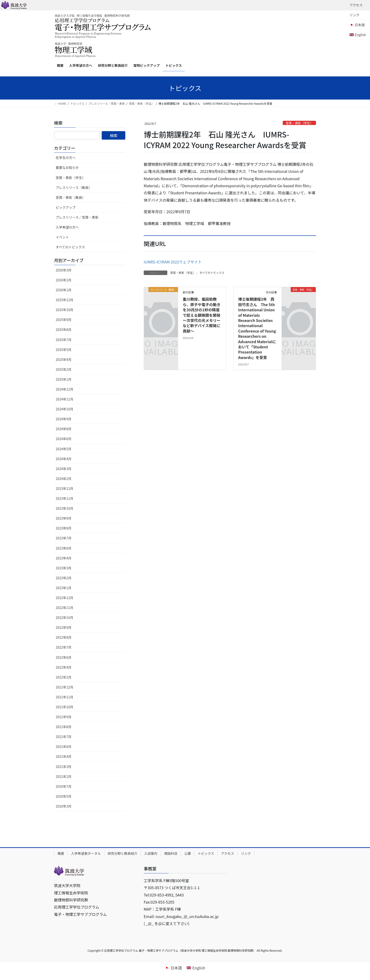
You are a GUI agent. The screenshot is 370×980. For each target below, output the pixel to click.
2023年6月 (64, 548)
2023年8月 (64, 528)
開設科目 (171, 853)
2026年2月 (64, 280)
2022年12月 (65, 598)
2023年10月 (65, 508)
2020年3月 (64, 806)
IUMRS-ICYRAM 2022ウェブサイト (173, 262)
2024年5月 (64, 449)
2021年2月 (64, 776)
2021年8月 (64, 727)
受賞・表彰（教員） (71, 197)
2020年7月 (64, 786)
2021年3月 (64, 767)
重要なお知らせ (67, 167)
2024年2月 (64, 479)
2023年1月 (64, 588)
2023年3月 (64, 568)
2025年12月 (65, 300)
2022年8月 (64, 637)
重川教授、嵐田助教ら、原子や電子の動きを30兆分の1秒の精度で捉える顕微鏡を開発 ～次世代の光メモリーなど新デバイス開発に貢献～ (203, 315)
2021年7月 (64, 737)
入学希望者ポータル (86, 853)
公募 (188, 853)
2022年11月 (65, 608)
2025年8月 (64, 329)
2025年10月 (65, 310)
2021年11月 (65, 697)
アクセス (356, 5)
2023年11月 (65, 498)
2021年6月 (64, 746)
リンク (354, 15)
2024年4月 (64, 459)
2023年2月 (64, 578)
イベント (62, 237)
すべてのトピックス (212, 273)
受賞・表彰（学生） (299, 123)
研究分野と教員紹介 (122, 853)
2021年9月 (64, 717)
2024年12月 (65, 389)
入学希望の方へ (67, 227)
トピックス (206, 853)
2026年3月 (64, 270)
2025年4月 (64, 359)
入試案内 (151, 853)
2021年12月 (65, 687)
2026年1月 (64, 290)
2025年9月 (64, 320)
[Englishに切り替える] (358, 35)
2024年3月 (64, 469)
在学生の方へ (66, 158)
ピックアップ (66, 207)
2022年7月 (64, 647)
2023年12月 (65, 488)
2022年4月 (64, 667)
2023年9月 (64, 518)
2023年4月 (64, 558)
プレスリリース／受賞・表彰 (77, 217)
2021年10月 (65, 707)
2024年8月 (64, 429)
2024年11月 (65, 399)
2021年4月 (64, 756)
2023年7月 (64, 538)
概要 (61, 853)
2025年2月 (64, 369)
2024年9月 (64, 419)
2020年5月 (64, 796)
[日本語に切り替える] (173, 967)
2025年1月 (64, 379)
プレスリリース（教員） (74, 188)
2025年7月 (64, 340)
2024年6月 (64, 439)
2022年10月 (65, 617)
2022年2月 (64, 677)
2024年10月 (65, 409)
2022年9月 (64, 627)
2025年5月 (64, 350)
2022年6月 (64, 657)
